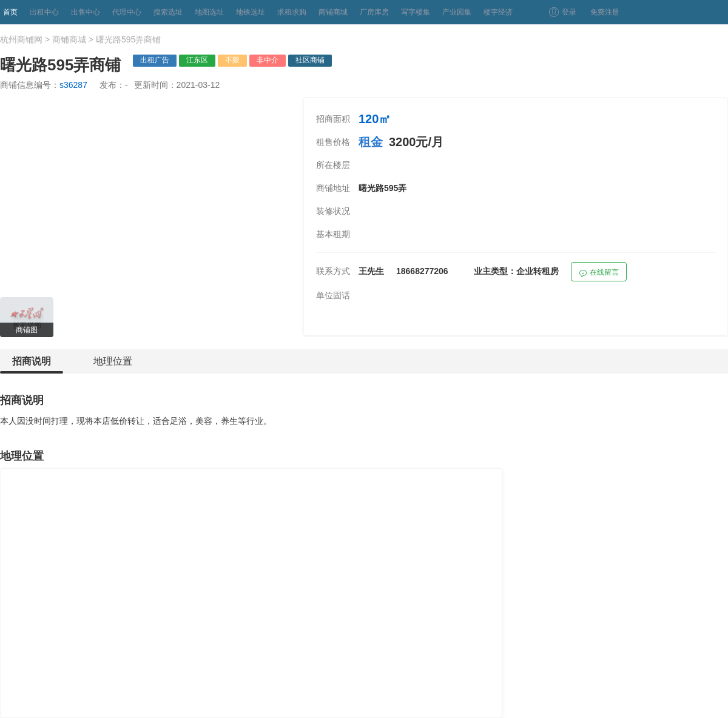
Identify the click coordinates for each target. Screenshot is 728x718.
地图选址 (209, 12)
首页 (10, 12)
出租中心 (44, 12)
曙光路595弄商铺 (128, 39)
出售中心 (86, 12)
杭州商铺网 (21, 39)
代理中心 (127, 12)
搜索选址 (168, 12)
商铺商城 (333, 12)
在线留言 (599, 274)
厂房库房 (374, 12)
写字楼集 (416, 12)
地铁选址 (251, 12)
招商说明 (32, 365)
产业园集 (457, 12)
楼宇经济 (498, 12)
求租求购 (292, 12)
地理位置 (113, 361)
